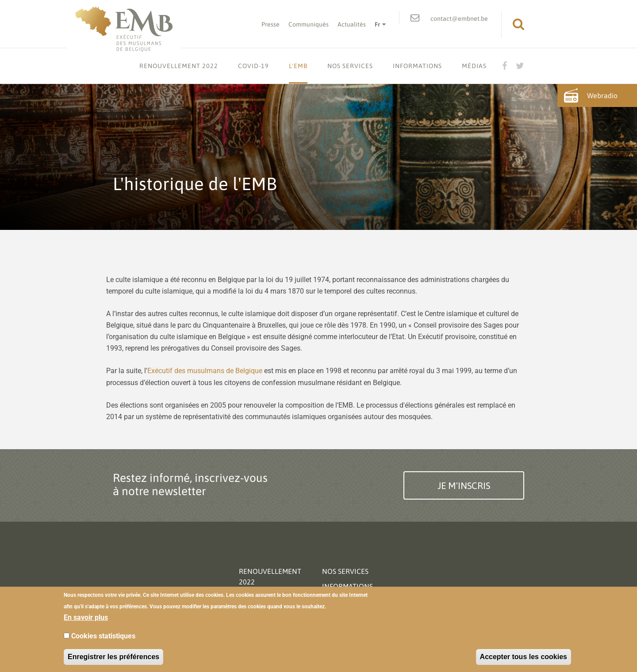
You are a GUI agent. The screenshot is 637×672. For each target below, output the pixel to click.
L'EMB (298, 66)
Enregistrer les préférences (113, 657)
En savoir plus (86, 617)
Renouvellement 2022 (179, 66)
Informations (417, 66)
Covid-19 (253, 66)
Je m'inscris (464, 485)
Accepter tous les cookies (524, 657)
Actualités (352, 24)
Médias (474, 66)
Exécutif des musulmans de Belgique (205, 371)
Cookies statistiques (103, 636)
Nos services (350, 66)
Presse (271, 24)
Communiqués (309, 24)
